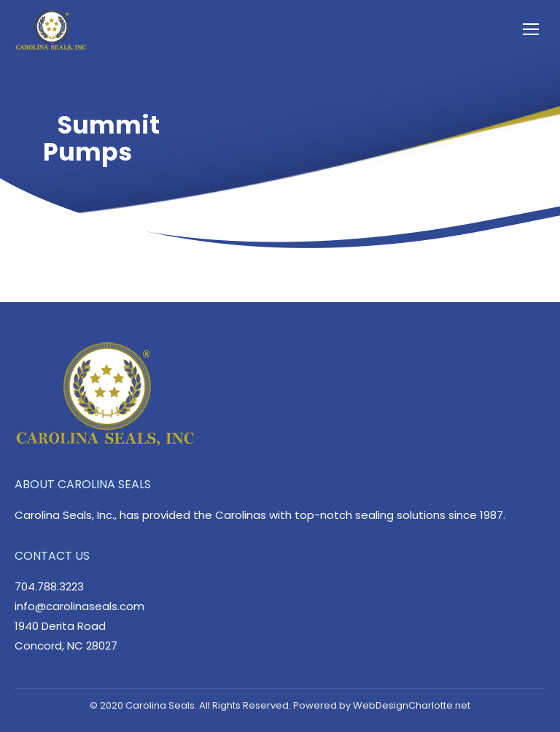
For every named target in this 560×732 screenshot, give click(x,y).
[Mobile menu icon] (531, 29)
